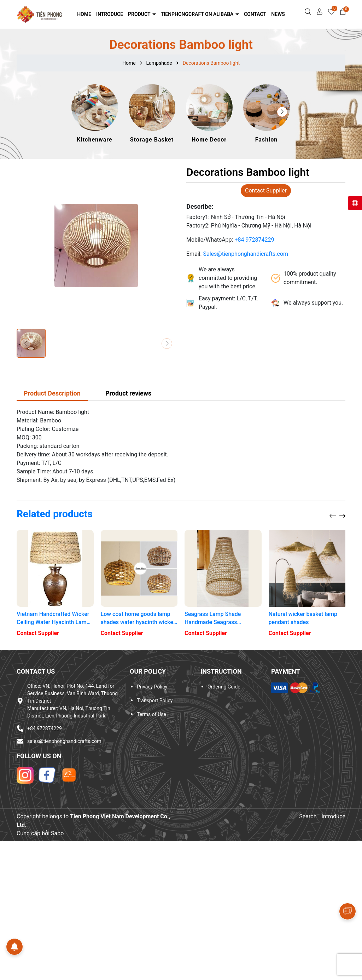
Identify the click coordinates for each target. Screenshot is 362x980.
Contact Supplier (266, 191)
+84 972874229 (254, 240)
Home (84, 14)
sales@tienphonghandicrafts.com (64, 741)
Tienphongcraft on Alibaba (198, 14)
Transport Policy (155, 701)
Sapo (57, 833)
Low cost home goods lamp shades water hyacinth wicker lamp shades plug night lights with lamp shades (138, 618)
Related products (55, 514)
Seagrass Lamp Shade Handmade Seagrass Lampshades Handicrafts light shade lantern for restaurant (223, 618)
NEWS (278, 14)
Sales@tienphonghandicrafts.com (246, 254)
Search (308, 816)
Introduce (110, 14)
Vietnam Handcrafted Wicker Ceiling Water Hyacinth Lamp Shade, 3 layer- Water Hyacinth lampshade (53, 618)
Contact (255, 14)
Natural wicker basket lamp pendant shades (303, 618)
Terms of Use (151, 714)
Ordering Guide (224, 687)
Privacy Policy (152, 687)
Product (140, 14)
